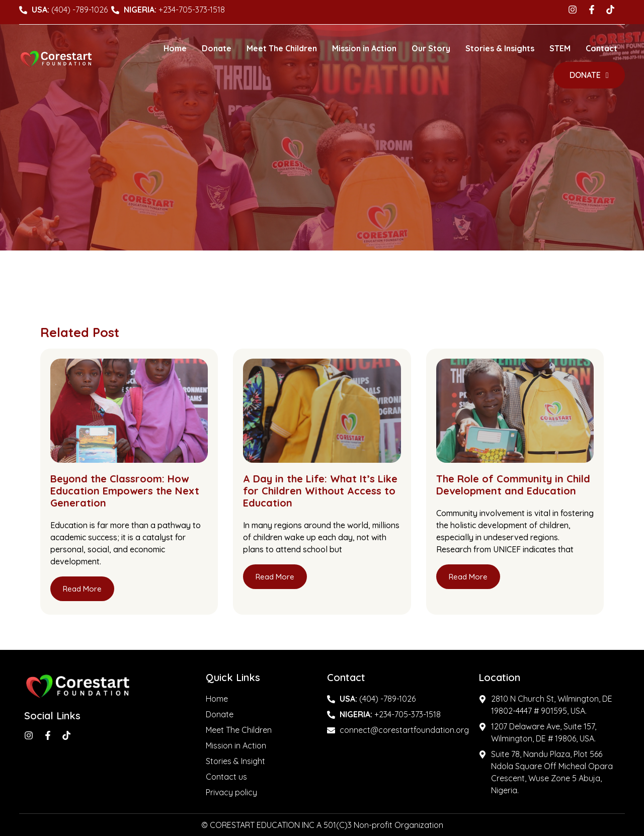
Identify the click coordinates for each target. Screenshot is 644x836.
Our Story (431, 48)
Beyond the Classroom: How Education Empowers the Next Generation (125, 491)
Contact (601, 48)
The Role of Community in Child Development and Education (513, 485)
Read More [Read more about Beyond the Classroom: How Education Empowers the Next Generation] (82, 589)
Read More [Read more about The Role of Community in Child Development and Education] (468, 577)
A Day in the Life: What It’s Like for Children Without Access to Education (320, 491)
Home (175, 48)
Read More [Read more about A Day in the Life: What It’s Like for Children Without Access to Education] (275, 577)
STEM (560, 48)
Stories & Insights (500, 48)
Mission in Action (364, 48)
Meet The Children (282, 48)
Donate (217, 48)
